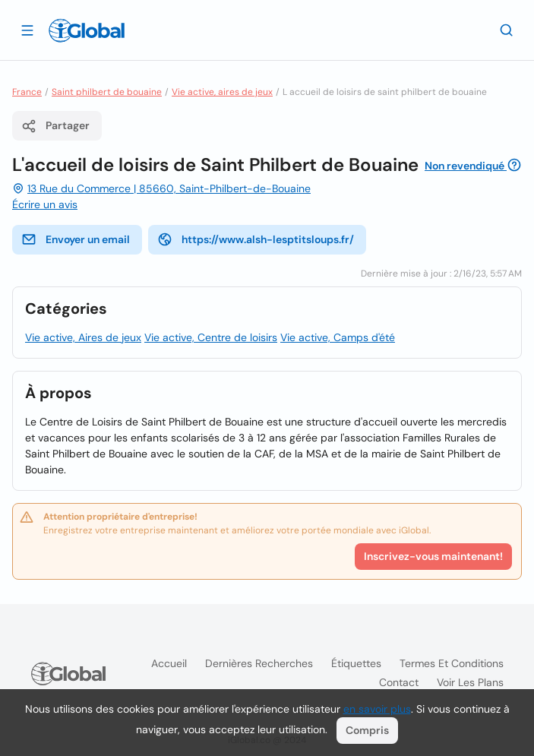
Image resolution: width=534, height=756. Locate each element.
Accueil (169, 663)
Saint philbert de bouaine (107, 92)
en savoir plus (377, 709)
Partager (55, 126)
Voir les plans (470, 682)
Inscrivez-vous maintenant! (433, 556)
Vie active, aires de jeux (222, 92)
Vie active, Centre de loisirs (211, 337)
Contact (399, 682)
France (27, 92)
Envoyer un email (76, 239)
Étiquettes (356, 663)
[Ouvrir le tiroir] (27, 30)
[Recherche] (507, 30)
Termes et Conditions (452, 663)
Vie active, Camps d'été (338, 337)
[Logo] (87, 30)
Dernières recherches (259, 663)
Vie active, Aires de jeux (83, 337)
